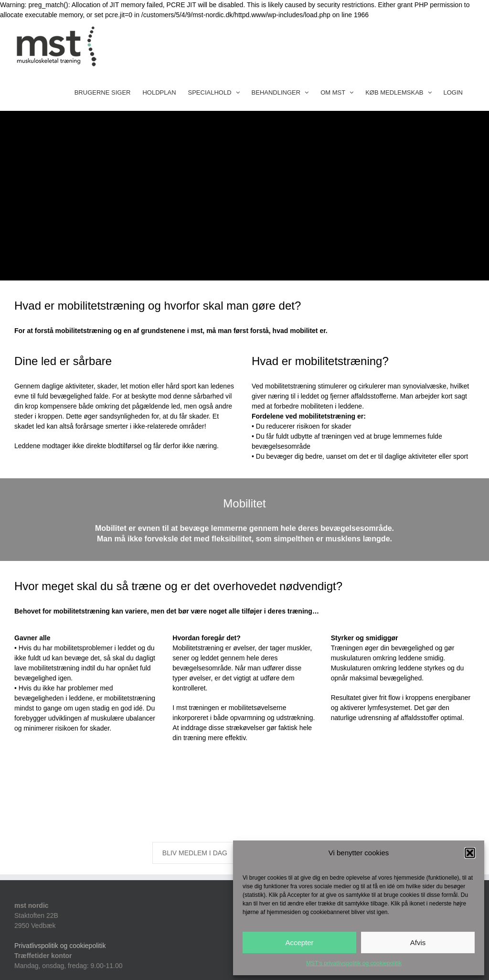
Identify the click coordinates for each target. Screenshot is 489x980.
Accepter (299, 942)
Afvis (418, 942)
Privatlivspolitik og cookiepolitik (60, 946)
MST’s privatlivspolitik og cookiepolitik (354, 963)
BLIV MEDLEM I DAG (195, 853)
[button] (470, 853)
